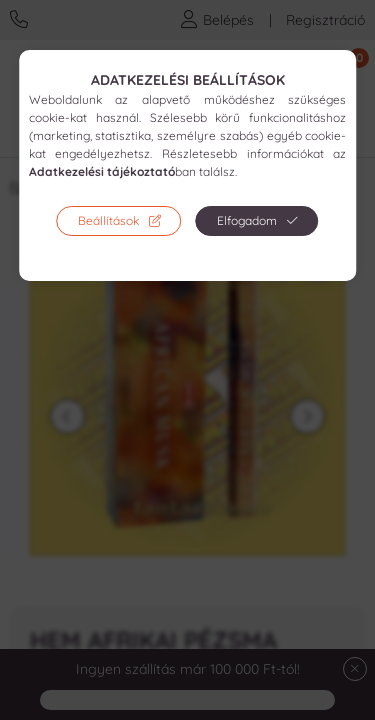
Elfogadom (247, 220)
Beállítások (108, 220)
